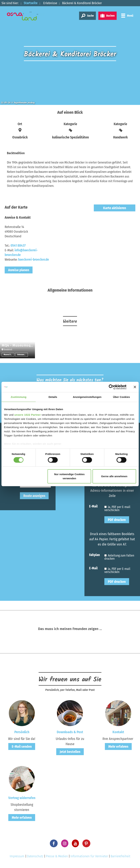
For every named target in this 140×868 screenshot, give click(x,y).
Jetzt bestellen (70, 752)
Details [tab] (53, 397)
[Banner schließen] (135, 387)
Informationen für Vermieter (89, 856)
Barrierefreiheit (120, 856)
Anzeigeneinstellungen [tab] (87, 397)
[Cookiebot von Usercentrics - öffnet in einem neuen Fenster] (111, 387)
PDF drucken (117, 520)
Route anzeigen (34, 496)
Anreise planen (19, 270)
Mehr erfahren (118, 746)
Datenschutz (35, 856)
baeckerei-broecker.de (34, 260)
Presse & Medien (57, 856)
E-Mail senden (22, 746)
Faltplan (94, 555)
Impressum (17, 856)
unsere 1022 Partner (28, 415)
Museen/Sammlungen (9, 355)
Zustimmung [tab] (19, 397)
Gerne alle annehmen (114, 476)
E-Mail (93, 506)
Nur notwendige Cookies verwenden (69, 476)
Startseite (31, 3)
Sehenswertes (22, 355)
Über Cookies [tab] (121, 397)
